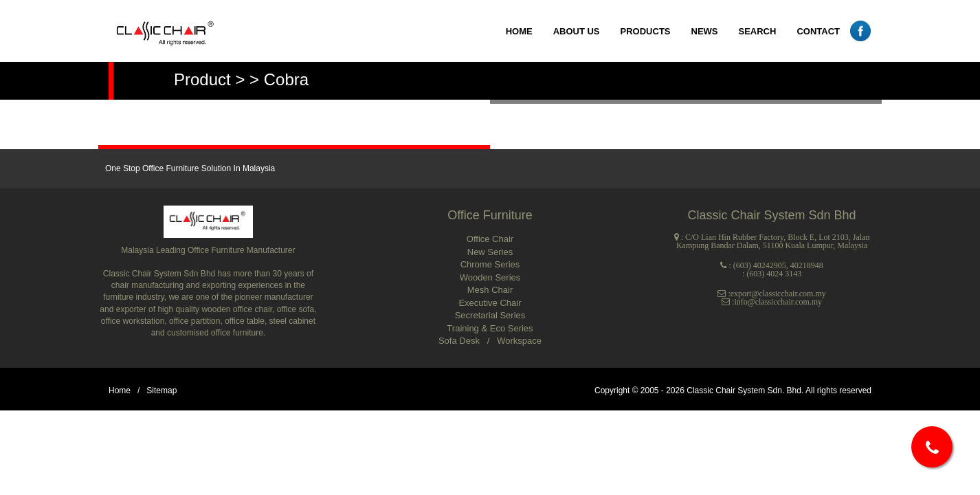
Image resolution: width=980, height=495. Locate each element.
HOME (519, 31)
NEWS (705, 31)
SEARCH (758, 31)
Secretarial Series (490, 315)
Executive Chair (490, 303)
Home (120, 390)
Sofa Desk (460, 341)
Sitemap (162, 390)
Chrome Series (490, 264)
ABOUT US (577, 31)
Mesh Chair (490, 290)
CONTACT (818, 31)
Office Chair (490, 239)
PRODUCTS (646, 31)
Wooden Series (490, 277)
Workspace (519, 341)
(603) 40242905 (760, 265)
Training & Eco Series (490, 328)
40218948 (807, 265)
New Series (490, 252)
